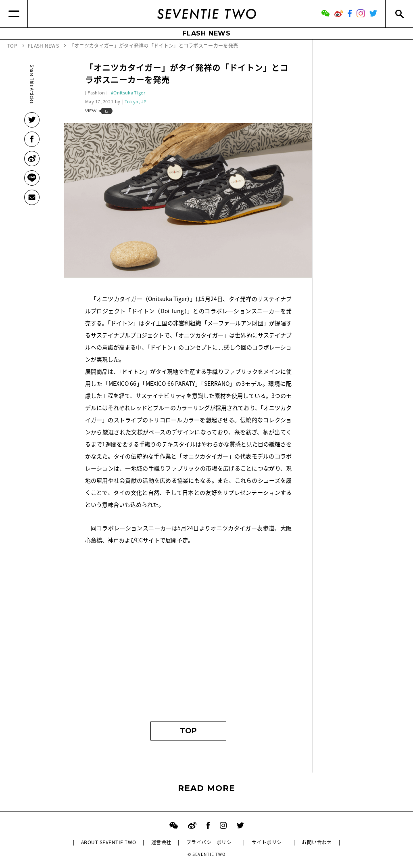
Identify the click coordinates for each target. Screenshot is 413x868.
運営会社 (161, 842)
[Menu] (14, 14)
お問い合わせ (317, 842)
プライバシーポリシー (212, 842)
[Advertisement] (189, 637)
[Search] (399, 14)
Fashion (96, 93)
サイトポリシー (269, 842)
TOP (188, 731)
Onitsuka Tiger (129, 93)
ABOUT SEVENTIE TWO (109, 842)
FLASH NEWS (206, 33)
